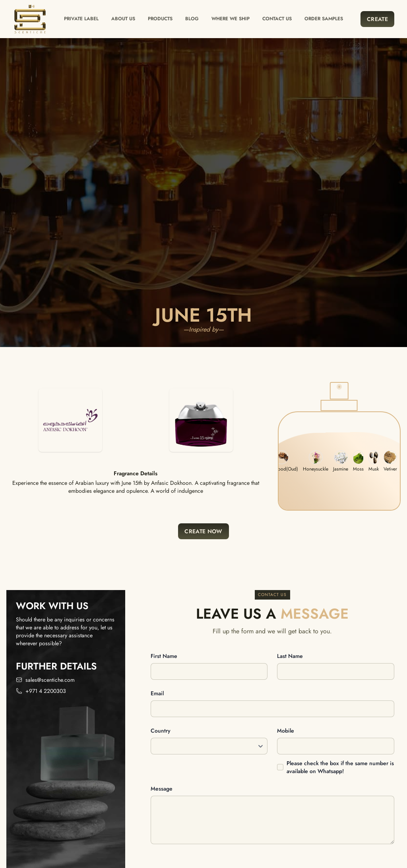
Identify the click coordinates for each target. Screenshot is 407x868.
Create (377, 19)
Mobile (286, 731)
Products (160, 19)
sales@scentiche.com (50, 680)
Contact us (277, 19)
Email (157, 693)
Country (161, 731)
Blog (192, 19)
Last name (290, 656)
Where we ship (231, 19)
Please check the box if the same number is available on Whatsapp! (340, 767)
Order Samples (324, 19)
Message (162, 789)
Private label (81, 19)
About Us (123, 19)
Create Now (203, 531)
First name (164, 656)
